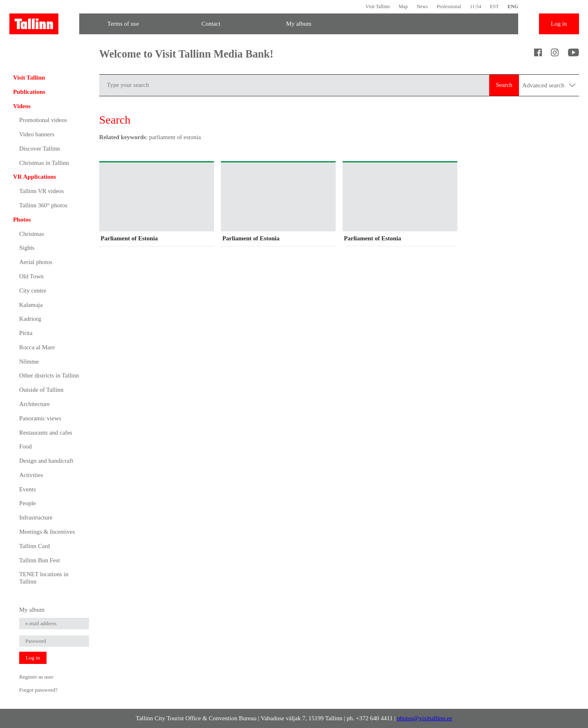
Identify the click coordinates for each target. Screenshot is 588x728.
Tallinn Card (35, 546)
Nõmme (29, 362)
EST (494, 7)
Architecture (35, 404)
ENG (513, 7)
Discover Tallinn (40, 149)
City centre (33, 291)
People (28, 503)
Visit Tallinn (378, 7)
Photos (22, 220)
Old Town (31, 276)
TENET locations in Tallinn (44, 578)
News (422, 7)
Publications (29, 92)
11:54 (476, 7)
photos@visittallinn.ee (424, 718)
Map (403, 7)
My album (299, 24)
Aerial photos (36, 262)
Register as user (36, 677)
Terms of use (123, 24)
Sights (27, 248)
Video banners (37, 134)
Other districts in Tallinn (49, 375)
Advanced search (549, 85)
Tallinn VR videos (42, 191)
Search (504, 85)
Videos (22, 106)
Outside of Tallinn (41, 390)
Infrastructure (36, 517)
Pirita (26, 333)
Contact (211, 24)
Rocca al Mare (37, 347)
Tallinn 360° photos (43, 205)
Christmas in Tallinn (44, 163)
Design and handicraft (46, 461)
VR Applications (35, 177)
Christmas (32, 234)
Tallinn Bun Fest (40, 560)
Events (28, 489)
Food (26, 446)
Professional (449, 7)
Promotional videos (43, 120)
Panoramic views (40, 418)
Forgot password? (38, 690)
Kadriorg (30, 319)
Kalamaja (31, 305)
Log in (559, 24)
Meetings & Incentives (47, 532)
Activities (31, 475)
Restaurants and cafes (46, 433)
